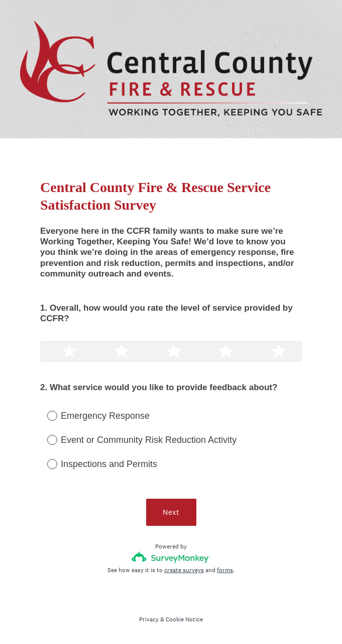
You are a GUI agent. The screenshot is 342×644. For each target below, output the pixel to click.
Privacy (149, 619)
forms (225, 570)
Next (171, 512)
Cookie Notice (184, 619)
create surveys (184, 570)
